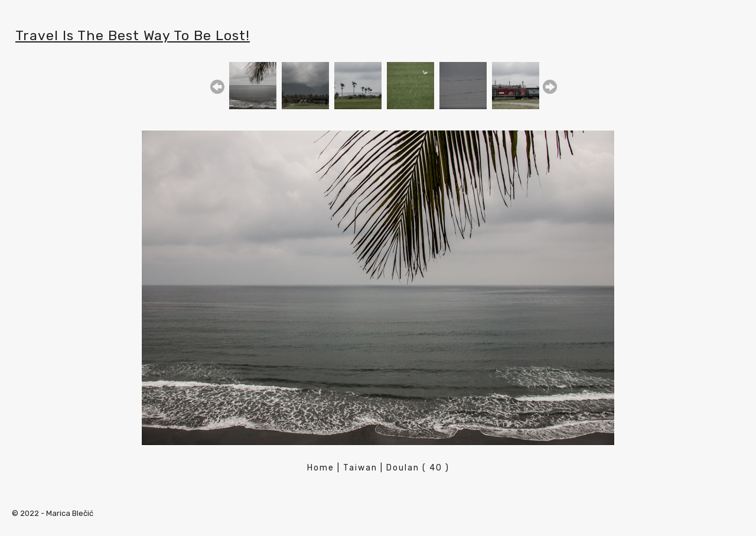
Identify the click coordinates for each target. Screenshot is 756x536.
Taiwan (360, 468)
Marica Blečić (70, 513)
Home (321, 468)
